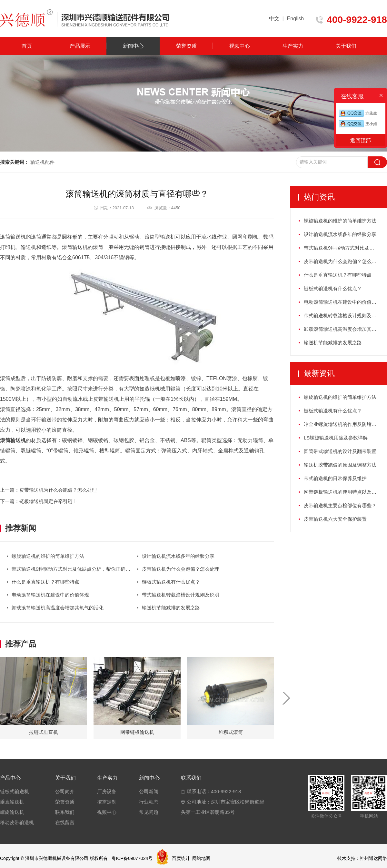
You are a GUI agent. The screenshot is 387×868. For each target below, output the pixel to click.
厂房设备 (107, 791)
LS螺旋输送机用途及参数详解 (336, 438)
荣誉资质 (186, 46)
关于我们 (346, 46)
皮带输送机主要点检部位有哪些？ (340, 505)
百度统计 (181, 858)
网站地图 (201, 858)
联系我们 (65, 812)
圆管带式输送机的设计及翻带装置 (340, 451)
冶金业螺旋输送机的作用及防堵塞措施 (345, 424)
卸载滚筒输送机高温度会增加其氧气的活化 (58, 608)
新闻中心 (133, 46)
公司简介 (65, 791)
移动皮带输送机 (17, 822)
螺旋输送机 (12, 812)
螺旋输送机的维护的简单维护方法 (48, 556)
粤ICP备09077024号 (132, 858)
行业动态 (149, 802)
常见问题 (149, 812)
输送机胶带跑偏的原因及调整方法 (340, 465)
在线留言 (65, 822)
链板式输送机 (15, 791)
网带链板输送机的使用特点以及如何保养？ (345, 492)
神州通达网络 (373, 858)
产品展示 (80, 46)
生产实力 (293, 46)
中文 (274, 19)
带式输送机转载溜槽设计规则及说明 (181, 595)
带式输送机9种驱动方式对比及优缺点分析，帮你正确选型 (73, 569)
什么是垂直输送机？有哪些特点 (45, 582)
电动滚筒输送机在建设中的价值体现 (50, 595)
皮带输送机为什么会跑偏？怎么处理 (181, 569)
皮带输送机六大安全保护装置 (335, 519)
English (295, 19)
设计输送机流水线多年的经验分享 (178, 556)
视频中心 (240, 46)
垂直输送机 (12, 802)
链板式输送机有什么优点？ (171, 582)
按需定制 (107, 802)
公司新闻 (149, 791)
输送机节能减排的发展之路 (171, 608)
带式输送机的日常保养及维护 (335, 478)
